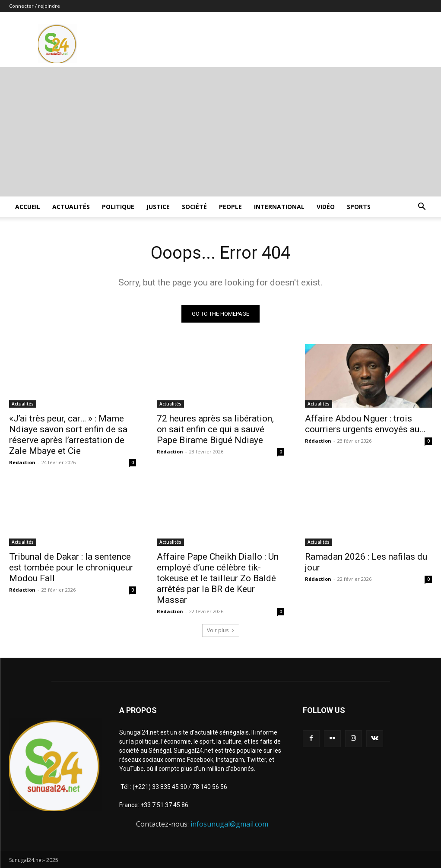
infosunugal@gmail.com (229, 824)
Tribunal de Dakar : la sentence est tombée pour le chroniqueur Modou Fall (71, 567)
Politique (118, 207)
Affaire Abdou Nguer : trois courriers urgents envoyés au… (365, 424)
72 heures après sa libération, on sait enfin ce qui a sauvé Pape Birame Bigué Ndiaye (215, 429)
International (279, 207)
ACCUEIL (28, 207)
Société (194, 207)
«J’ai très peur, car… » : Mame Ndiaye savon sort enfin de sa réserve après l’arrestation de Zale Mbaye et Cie (68, 435)
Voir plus (221, 630)
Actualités (71, 207)
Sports (359, 207)
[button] (422, 207)
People (230, 207)
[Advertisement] (220, 132)
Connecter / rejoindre (35, 6)
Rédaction (22, 462)
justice (158, 207)
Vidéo (326, 207)
